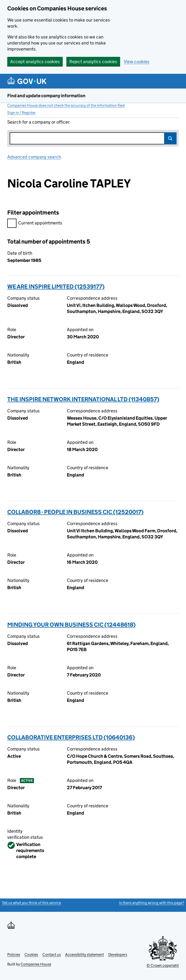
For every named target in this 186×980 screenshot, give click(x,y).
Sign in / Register (22, 113)
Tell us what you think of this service (31, 903)
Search (170, 138)
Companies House (36, 964)
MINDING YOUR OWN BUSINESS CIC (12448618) (71, 625)
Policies (14, 954)
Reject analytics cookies (93, 62)
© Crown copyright (163, 965)
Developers (118, 954)
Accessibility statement (85, 954)
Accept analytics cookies (35, 62)
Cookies (31, 954)
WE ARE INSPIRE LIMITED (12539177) (56, 286)
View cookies (137, 62)
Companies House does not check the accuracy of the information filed (66, 105)
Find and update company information (46, 96)
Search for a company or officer (38, 122)
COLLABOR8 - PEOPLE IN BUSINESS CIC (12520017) (75, 512)
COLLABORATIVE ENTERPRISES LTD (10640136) (71, 737)
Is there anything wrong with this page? (152, 903)
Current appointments (35, 224)
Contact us (52, 954)
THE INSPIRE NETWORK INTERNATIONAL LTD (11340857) (83, 399)
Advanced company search (34, 157)
